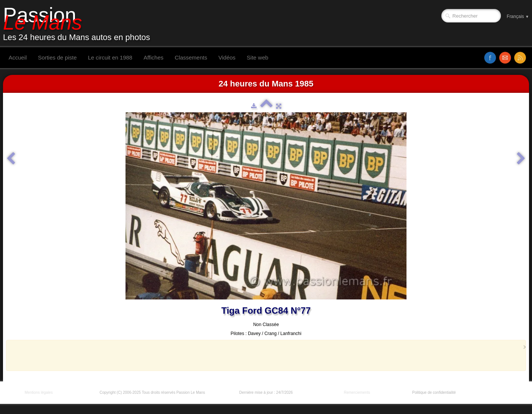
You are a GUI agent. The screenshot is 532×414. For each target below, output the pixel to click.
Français (518, 16)
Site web (258, 57)
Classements (191, 57)
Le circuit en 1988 (110, 57)
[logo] (79, 24)
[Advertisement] (264, 355)
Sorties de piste (57, 57)
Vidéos (227, 57)
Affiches (153, 57)
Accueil (18, 57)
